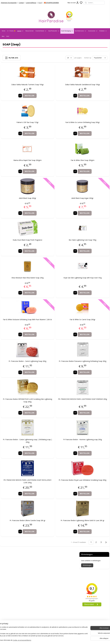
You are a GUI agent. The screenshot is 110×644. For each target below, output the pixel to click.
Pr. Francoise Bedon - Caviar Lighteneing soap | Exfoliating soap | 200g (20, 451)
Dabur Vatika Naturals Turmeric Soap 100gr (20, 89)
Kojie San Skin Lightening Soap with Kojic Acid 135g (59, 284)
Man (3, 36)
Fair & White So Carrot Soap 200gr (59, 324)
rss (67, 640)
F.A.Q (40, 3)
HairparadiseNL (8, 611)
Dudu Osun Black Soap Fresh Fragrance (20, 245)
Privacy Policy (6, 579)
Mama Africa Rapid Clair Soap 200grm (20, 165)
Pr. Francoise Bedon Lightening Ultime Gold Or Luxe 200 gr (59, 532)
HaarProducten (54, 31)
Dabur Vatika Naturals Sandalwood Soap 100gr (59, 89)
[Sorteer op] (58, 58)
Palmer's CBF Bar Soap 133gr (20, 127)
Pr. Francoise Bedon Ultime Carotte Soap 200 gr (20, 532)
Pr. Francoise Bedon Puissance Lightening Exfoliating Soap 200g (59, 370)
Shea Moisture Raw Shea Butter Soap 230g (20, 283)
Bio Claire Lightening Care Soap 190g (59, 245)
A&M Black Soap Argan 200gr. (59, 203)
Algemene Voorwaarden (9, 3)
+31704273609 (45, 607)
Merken (20, 31)
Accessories (93, 31)
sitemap (62, 640)
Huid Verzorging (67, 31)
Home (4, 31)
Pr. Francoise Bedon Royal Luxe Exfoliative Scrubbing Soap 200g (59, 491)
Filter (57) (20, 58)
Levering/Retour (31, 3)
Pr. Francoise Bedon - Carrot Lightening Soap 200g (20, 370)
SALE (8, 36)
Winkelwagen (87, 54)
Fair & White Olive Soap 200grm (59, 165)
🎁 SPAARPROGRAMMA (51, 3)
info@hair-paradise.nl (48, 604)
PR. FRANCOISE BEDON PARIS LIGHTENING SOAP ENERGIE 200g (59, 410)
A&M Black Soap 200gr (20, 203)
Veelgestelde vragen (9, 585)
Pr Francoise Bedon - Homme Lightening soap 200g (59, 451)
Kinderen (103, 31)
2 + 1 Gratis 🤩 (11, 31)
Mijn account (73, 3)
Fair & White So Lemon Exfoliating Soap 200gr (59, 127)
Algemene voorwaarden (10, 576)
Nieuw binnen (30, 31)
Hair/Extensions (81, 31)
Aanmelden (43, 631)
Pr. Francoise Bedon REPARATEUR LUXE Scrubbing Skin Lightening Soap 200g (20, 410)
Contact (21, 3)
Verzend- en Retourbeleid (11, 582)
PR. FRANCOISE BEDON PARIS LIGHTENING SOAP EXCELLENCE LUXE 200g (20, 491)
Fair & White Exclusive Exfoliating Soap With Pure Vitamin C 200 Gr (20, 326)
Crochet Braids (41, 31)
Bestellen (22, 100)
